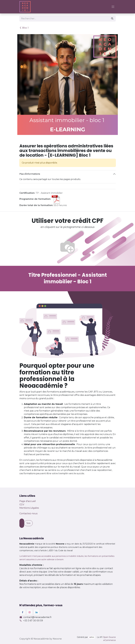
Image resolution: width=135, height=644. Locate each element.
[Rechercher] (112, 19)
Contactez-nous (28, 513)
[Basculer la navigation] (113, 7)
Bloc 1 (24, 28)
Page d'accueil (28, 501)
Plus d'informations (30, 174)
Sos (28, 523)
